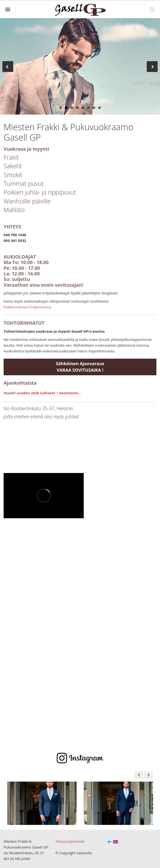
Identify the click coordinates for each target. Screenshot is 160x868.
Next (154, 64)
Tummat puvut (24, 183)
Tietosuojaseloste (70, 841)
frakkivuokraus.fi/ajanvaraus (27, 307)
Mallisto (14, 210)
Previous (8, 64)
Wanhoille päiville (27, 201)
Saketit (13, 166)
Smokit (13, 175)
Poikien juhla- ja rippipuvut (40, 192)
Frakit (11, 157)
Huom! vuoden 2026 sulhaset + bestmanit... (42, 393)
